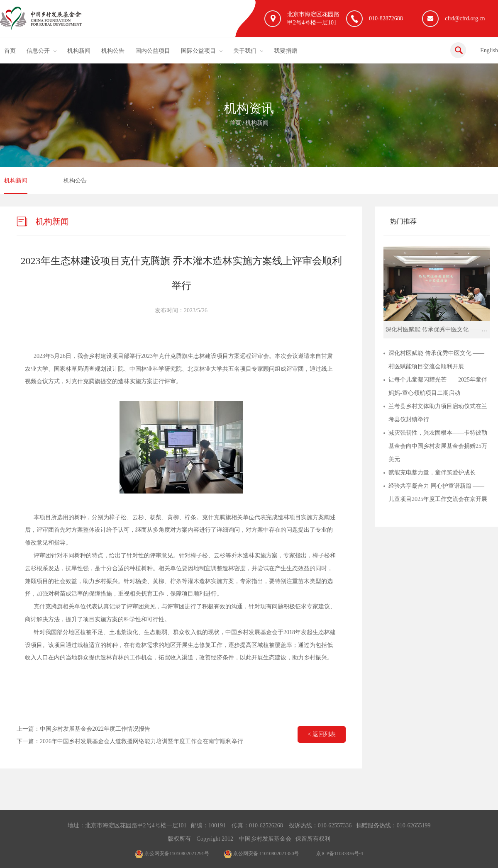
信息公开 (38, 51)
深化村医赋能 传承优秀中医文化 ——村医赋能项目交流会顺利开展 (436, 360)
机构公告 (113, 51)
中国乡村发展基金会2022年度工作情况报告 (95, 729)
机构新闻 (79, 51)
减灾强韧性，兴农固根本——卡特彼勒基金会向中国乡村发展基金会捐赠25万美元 (438, 446)
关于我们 (245, 51)
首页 (10, 51)
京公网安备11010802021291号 (172, 853)
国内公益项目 (153, 51)
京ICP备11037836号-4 (339, 853)
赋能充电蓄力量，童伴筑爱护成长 (432, 473)
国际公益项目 (198, 51)
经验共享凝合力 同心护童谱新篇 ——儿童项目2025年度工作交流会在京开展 (438, 492)
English (489, 50)
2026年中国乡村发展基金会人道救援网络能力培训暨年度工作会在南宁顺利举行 (142, 741)
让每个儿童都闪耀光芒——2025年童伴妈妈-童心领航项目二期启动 (438, 386)
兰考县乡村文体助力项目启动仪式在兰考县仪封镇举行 (438, 413)
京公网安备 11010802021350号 (261, 853)
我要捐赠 (286, 51)
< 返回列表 (321, 734)
